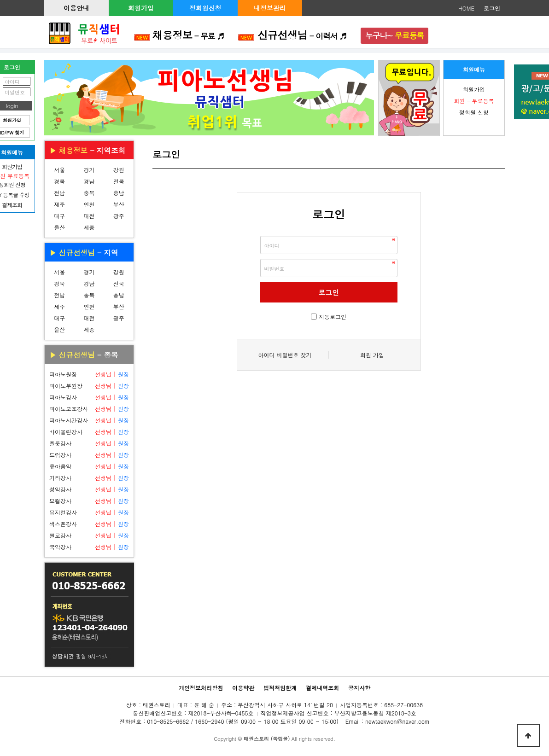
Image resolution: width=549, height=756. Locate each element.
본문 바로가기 (0, 0)
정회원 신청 (474, 112)
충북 (89, 193)
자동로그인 (333, 317)
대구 (59, 216)
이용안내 (76, 8)
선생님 (103, 374)
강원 (119, 170)
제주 (59, 204)
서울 (59, 170)
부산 (119, 204)
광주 (119, 216)
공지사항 (359, 688)
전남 (59, 193)
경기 (89, 170)
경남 (89, 181)
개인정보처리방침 (201, 688)
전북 (119, 181)
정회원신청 (205, 8)
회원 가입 (372, 355)
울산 (59, 227)
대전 (89, 216)
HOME (466, 8)
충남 (119, 193)
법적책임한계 (280, 688)
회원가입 (141, 8)
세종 (89, 227)
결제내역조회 (322, 688)
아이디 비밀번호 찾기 (285, 355)
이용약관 (243, 688)
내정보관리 (270, 8)
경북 (59, 181)
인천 (89, 204)
